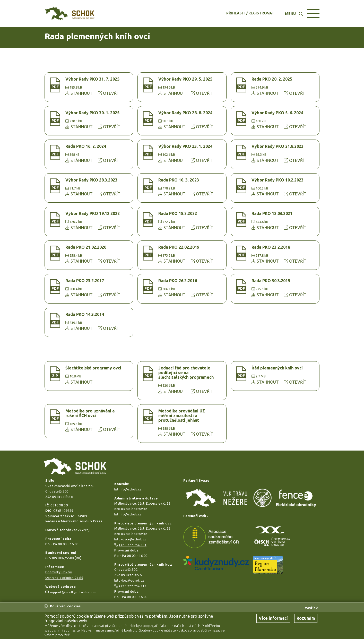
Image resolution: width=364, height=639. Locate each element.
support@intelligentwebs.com (73, 592)
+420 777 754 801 (133, 545)
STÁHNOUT (80, 93)
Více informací (273, 618)
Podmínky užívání (59, 572)
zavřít (312, 608)
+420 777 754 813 (133, 586)
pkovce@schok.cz (132, 539)
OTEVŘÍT (109, 93)
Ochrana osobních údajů (64, 578)
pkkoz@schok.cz (131, 580)
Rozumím (306, 618)
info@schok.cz (130, 489)
